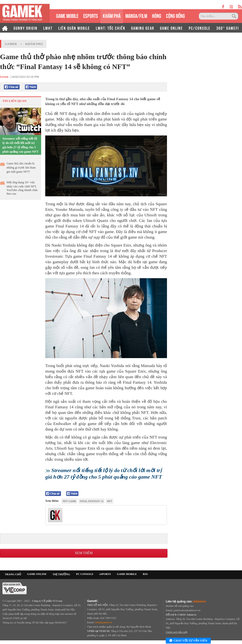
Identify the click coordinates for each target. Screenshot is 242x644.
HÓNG (157, 15)
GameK (11, 44)
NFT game (69, 501)
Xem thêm (84, 553)
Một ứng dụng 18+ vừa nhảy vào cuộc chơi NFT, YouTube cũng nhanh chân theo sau (22, 188)
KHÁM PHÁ (112, 15)
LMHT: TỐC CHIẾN (111, 28)
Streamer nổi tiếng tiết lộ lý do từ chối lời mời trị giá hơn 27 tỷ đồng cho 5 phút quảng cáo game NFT (20, 145)
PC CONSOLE (85, 574)
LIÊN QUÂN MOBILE (74, 28)
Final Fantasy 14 (92, 501)
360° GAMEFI (228, 28)
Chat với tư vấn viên (188, 641)
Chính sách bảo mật (177, 632)
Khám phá (34, 44)
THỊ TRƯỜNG (61, 574)
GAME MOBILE (67, 15)
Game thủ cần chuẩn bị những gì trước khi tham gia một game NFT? (21, 168)
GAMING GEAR (143, 28)
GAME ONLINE (171, 28)
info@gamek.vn (103, 622)
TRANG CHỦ (13, 574)
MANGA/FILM (136, 15)
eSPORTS (91, 15)
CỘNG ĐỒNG (175, 15)
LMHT (48, 28)
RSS (145, 574)
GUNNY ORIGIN (26, 28)
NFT (110, 501)
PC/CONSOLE (200, 28)
